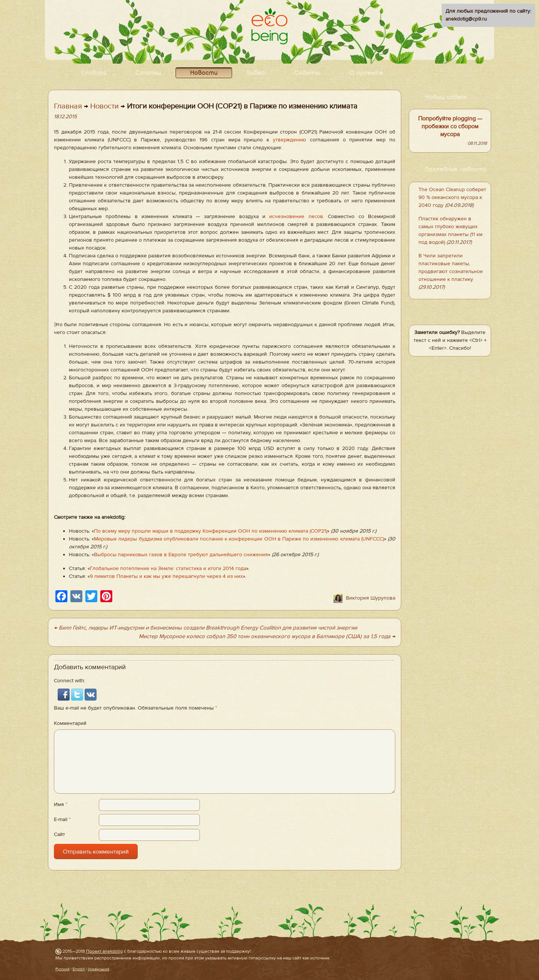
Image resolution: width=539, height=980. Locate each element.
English (79, 969)
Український (99, 969)
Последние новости (456, 170)
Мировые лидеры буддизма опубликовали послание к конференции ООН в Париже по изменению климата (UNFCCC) (239, 539)
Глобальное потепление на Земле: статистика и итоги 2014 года (168, 569)
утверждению (290, 140)
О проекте (366, 73)
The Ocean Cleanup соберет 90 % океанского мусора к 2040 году (452, 197)
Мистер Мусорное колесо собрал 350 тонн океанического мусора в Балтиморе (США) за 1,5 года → (267, 636)
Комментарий (70, 723)
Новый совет (446, 97)
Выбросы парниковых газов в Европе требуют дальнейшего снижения (181, 555)
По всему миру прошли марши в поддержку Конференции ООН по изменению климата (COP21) (211, 531)
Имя (61, 805)
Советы (307, 73)
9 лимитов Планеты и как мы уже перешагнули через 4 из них (166, 576)
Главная (94, 73)
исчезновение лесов (296, 217)
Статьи (148, 73)
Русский (63, 969)
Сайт (60, 834)
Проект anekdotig (104, 951)
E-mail (62, 820)
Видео (256, 73)
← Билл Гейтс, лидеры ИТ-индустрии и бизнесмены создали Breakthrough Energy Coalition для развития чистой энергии (205, 628)
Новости (204, 73)
